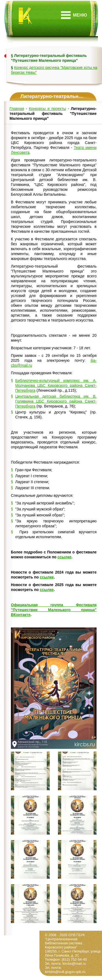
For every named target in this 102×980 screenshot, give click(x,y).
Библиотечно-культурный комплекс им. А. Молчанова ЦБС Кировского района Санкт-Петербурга (56, 385)
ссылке (64, 557)
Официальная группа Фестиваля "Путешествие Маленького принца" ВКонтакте (54, 610)
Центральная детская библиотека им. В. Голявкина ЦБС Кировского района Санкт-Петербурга (56, 401)
